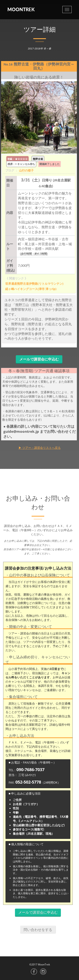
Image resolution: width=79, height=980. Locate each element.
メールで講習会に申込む (39, 359)
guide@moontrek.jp (22, 431)
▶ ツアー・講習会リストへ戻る (40, 448)
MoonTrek (21, 9)
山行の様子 (26, 170)
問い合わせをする (38, 930)
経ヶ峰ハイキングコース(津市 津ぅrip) (31, 289)
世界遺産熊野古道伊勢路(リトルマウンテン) (34, 284)
